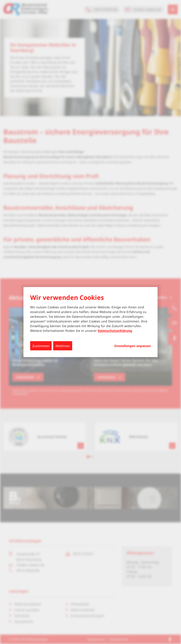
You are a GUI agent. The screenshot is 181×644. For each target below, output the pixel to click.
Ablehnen (63, 346)
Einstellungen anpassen (133, 346)
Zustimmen (41, 346)
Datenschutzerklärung (115, 330)
